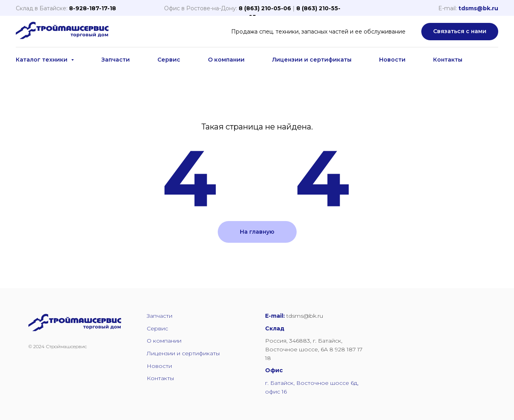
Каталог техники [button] (42, 60)
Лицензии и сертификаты (312, 60)
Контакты (448, 60)
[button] (460, 32)
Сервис (169, 60)
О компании (226, 60)
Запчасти (116, 60)
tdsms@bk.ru (478, 8)
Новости (392, 60)
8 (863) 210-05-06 (265, 8)
